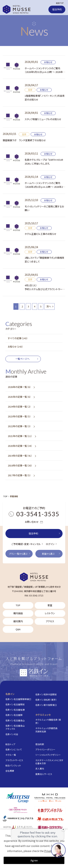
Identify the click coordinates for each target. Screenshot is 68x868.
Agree (34, 860)
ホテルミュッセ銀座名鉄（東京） (48, 721)
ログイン (50, 544)
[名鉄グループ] (18, 798)
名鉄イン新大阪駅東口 (46, 705)
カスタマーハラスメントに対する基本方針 (49, 762)
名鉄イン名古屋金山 (15, 720)
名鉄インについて (14, 749)
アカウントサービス (14, 760)
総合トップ (10, 744)
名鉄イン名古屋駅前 (15, 704)
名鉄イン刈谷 (12, 734)
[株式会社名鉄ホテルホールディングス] (50, 797)
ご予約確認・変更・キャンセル (26, 544)
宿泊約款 (40, 744)
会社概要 (10, 771)
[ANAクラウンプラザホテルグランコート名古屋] (18, 810)
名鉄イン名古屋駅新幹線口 (18, 699)
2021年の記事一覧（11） (20, 436)
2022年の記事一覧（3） (19, 426)
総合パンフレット (13, 765)
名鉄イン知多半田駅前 (46, 694)
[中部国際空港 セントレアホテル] (18, 818)
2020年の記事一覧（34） (20, 446)
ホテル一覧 (11, 755)
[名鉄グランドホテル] (50, 810)
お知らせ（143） (15, 347)
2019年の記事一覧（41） (20, 456)
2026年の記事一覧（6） (19, 387)
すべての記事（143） (18, 338)
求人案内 (40, 768)
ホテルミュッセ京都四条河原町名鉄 (47, 730)
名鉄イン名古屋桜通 (15, 710)
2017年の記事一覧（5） (19, 475)
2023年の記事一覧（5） (19, 416)
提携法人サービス (44, 774)
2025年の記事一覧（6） (19, 397)
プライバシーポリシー (45, 749)
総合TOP (60, 3)
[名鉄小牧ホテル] (50, 819)
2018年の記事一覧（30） (20, 465)
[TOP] (34, 577)
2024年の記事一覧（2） (19, 407)
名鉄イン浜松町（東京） (46, 700)
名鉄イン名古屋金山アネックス (15, 727)
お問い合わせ (34, 522)
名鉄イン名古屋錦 (14, 715)
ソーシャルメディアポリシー (48, 755)
